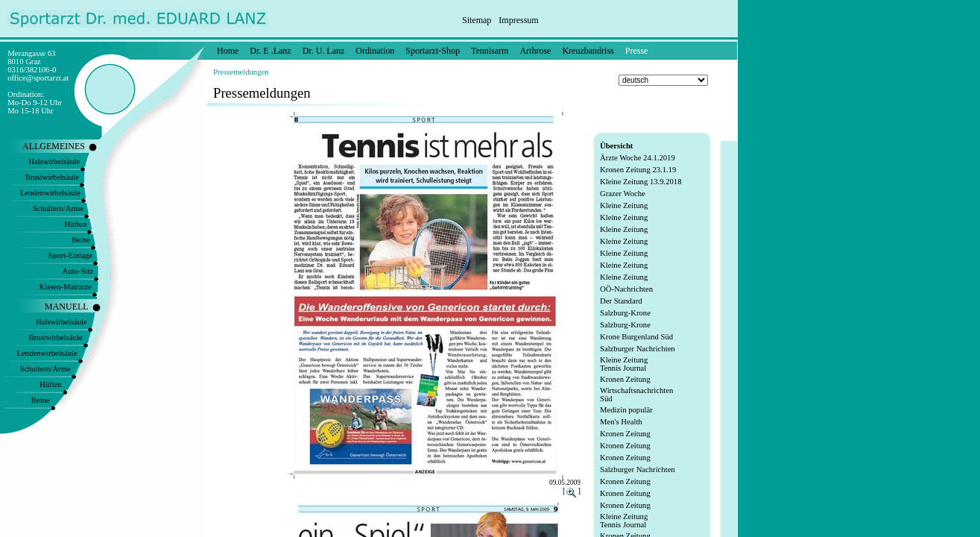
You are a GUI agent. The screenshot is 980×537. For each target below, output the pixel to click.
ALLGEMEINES (54, 146)
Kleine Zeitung (624, 205)
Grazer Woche (623, 194)
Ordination (375, 51)
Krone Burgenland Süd (636, 337)
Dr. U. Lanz (324, 51)
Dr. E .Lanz (270, 51)
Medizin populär (626, 410)
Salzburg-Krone (625, 313)
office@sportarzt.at (38, 78)
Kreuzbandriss (588, 51)
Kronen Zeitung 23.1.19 (638, 170)
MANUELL (67, 307)
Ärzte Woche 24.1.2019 (638, 158)
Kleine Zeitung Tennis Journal (624, 364)
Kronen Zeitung (625, 379)
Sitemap (477, 20)
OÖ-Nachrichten (626, 289)
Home (228, 51)
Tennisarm (490, 51)
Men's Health (621, 422)
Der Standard (621, 301)
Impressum (518, 20)
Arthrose (535, 51)
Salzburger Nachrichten (638, 349)
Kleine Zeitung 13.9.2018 (641, 182)
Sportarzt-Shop (433, 51)
